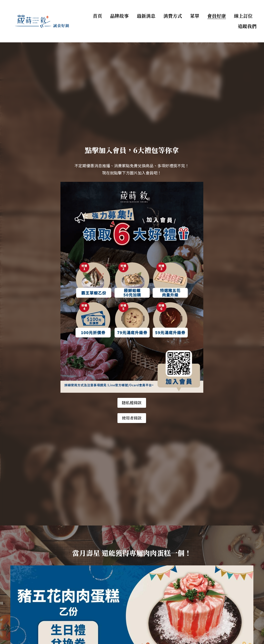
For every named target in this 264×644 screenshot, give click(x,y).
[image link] (42, 21)
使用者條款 (132, 418)
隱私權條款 (132, 403)
